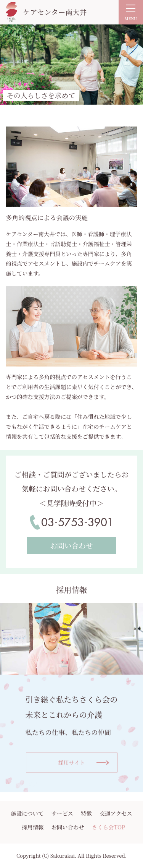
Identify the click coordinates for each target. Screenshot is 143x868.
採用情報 (33, 827)
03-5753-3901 (77, 522)
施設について (27, 813)
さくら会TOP (108, 827)
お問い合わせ (67, 827)
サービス (62, 813)
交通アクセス (116, 813)
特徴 (86, 813)
